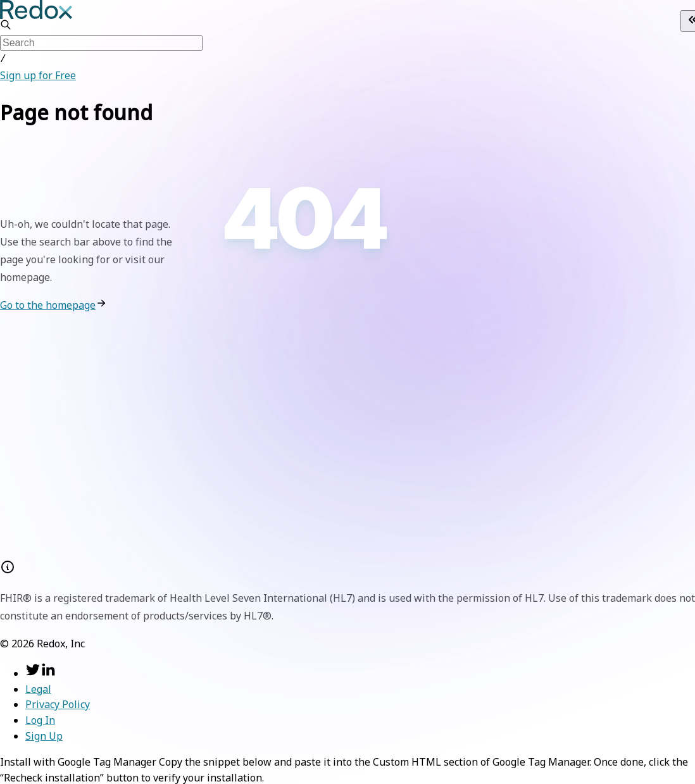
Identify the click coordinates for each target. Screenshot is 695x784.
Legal (38, 688)
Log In (40, 719)
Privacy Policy (58, 703)
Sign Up (44, 735)
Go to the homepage (48, 304)
